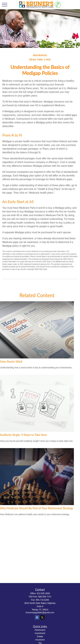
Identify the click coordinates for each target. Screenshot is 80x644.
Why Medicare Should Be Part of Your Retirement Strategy (37, 508)
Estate (40, 636)
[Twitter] (42, 617)
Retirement (40, 630)
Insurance (40, 640)
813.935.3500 (43, 593)
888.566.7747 (45, 597)
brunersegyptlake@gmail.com (40, 613)
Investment (40, 633)
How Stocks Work (11, 362)
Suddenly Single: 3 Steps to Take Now (23, 435)
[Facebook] (37, 617)
